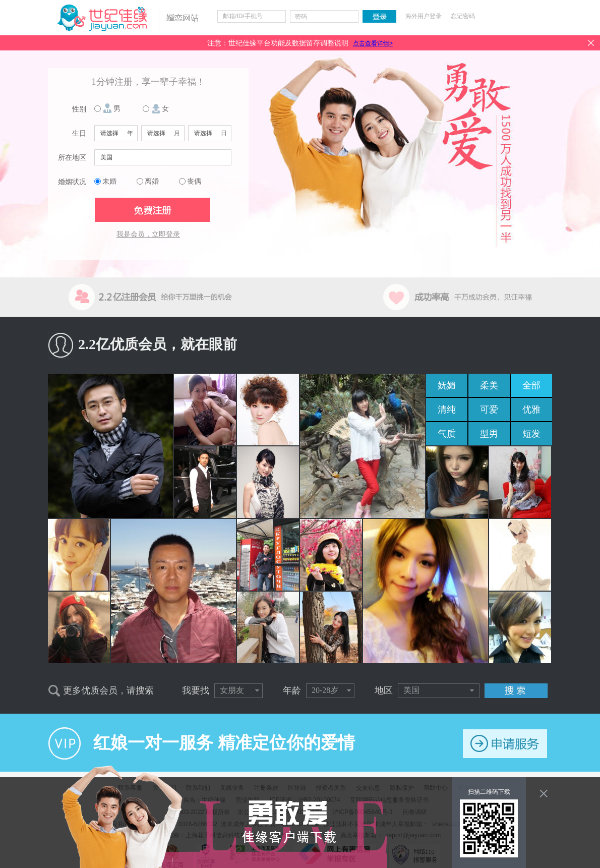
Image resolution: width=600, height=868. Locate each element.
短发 (531, 434)
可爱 (489, 410)
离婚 (152, 181)
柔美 (489, 385)
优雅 (531, 410)
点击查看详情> (373, 43)
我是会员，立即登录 (148, 234)
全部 (531, 385)
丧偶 (194, 181)
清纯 (447, 410)
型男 (489, 434)
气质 (447, 434)
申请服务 (505, 744)
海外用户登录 (424, 16)
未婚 (109, 181)
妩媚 (447, 385)
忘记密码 (463, 16)
